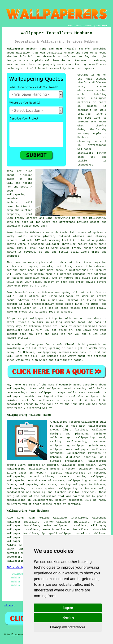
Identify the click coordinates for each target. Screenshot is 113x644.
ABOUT (78, 26)
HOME (70, 26)
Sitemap (10, 606)
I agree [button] (68, 608)
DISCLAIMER (102, 26)
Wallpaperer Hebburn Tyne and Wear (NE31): (41, 49)
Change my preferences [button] (68, 627)
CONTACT (89, 26)
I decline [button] (68, 617)
